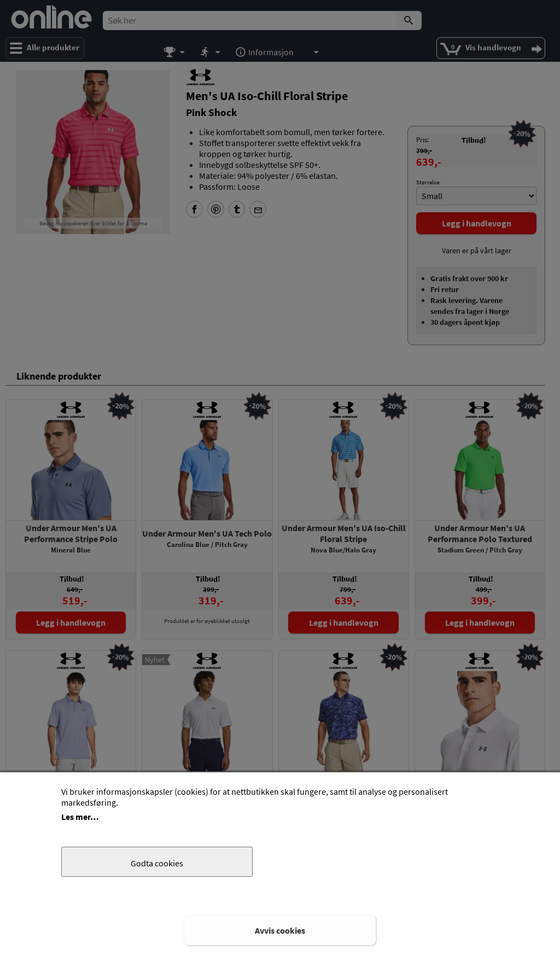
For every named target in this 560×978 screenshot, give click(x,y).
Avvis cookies (280, 930)
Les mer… (80, 817)
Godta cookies (157, 863)
